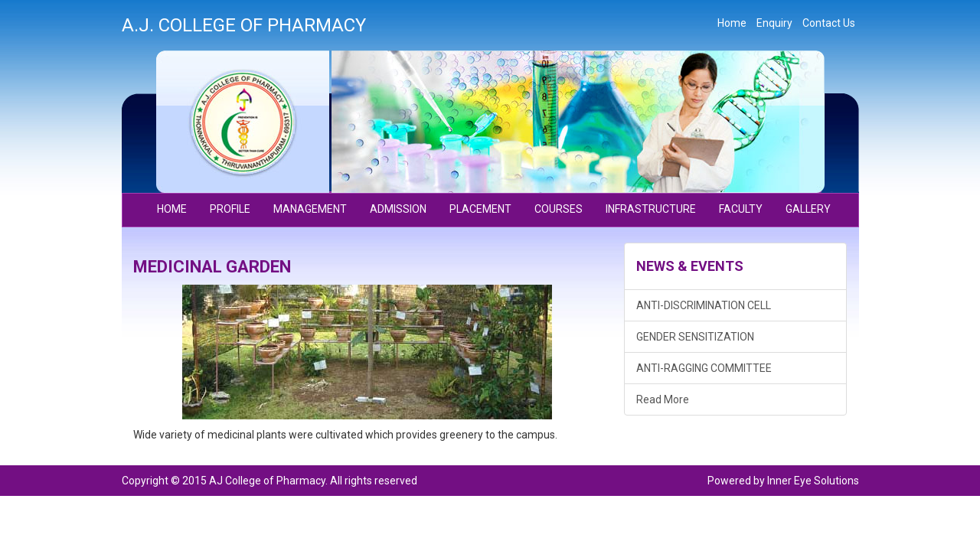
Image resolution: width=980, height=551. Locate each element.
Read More (663, 399)
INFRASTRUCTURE (651, 209)
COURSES (559, 209)
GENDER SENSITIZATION (695, 337)
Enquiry (774, 23)
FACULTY (741, 209)
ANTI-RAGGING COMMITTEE (704, 368)
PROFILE (230, 209)
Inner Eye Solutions (813, 481)
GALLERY (808, 209)
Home (732, 23)
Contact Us (829, 23)
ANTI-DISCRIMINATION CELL (704, 305)
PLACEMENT (480, 209)
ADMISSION (398, 209)
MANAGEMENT (310, 209)
